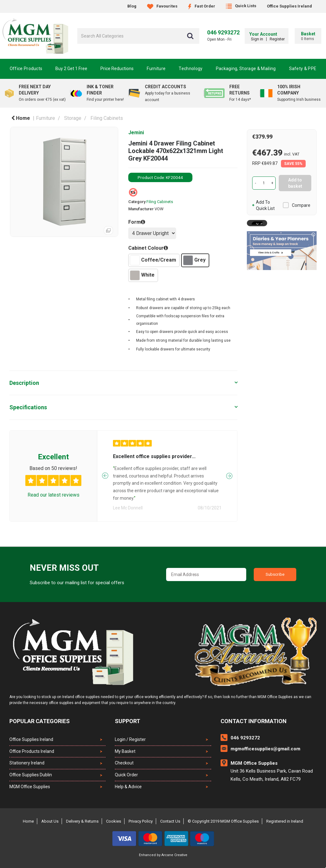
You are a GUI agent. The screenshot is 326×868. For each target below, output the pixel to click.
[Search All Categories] (138, 36)
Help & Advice (128, 787)
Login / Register (130, 739)
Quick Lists (241, 6)
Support (127, 721)
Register (276, 39)
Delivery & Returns (82, 821)
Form (135, 222)
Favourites (162, 6)
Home (21, 118)
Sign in (255, 39)
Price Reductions (117, 69)
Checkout (124, 763)
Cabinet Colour (146, 248)
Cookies (114, 821)
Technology (191, 69)
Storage (73, 118)
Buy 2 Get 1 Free (71, 69)
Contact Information (254, 721)
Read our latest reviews (53, 505)
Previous (105, 486)
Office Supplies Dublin (31, 775)
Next (229, 486)
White (142, 275)
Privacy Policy (141, 821)
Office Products (26, 69)
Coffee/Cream (153, 260)
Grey (194, 260)
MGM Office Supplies (30, 787)
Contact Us (170, 821)
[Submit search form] (190, 36)
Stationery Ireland (27, 763)
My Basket (125, 751)
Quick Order (126, 775)
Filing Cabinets (107, 118)
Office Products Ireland (32, 751)
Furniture (156, 69)
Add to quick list (263, 205)
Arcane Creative (174, 855)
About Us (50, 821)
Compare (296, 205)
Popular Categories (40, 721)
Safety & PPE (303, 69)
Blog (132, 6)
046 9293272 (223, 32)
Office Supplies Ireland (289, 6)
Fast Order (202, 6)
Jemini (136, 133)
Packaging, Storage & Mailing (246, 69)
